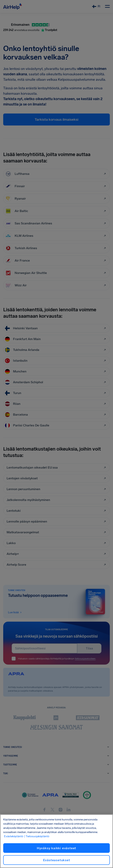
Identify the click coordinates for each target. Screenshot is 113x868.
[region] (56, 841)
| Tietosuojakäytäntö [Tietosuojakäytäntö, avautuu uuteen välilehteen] (37, 836)
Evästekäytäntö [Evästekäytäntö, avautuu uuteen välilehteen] (14, 836)
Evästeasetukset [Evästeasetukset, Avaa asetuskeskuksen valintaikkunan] (57, 860)
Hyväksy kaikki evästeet (56, 848)
